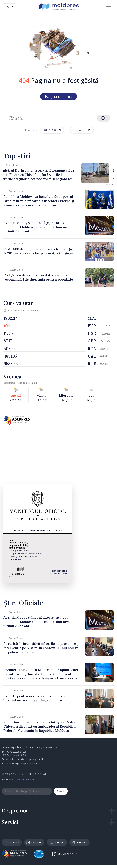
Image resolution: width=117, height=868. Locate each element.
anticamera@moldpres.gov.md (26, 759)
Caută (61, 791)
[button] (107, 184)
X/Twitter (57, 842)
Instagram (34, 842)
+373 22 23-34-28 (16, 752)
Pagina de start (59, 96)
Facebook (12, 842)
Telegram (80, 842)
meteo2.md (31, 383)
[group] (58, 173)
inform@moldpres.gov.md (24, 764)
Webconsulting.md (25, 779)
